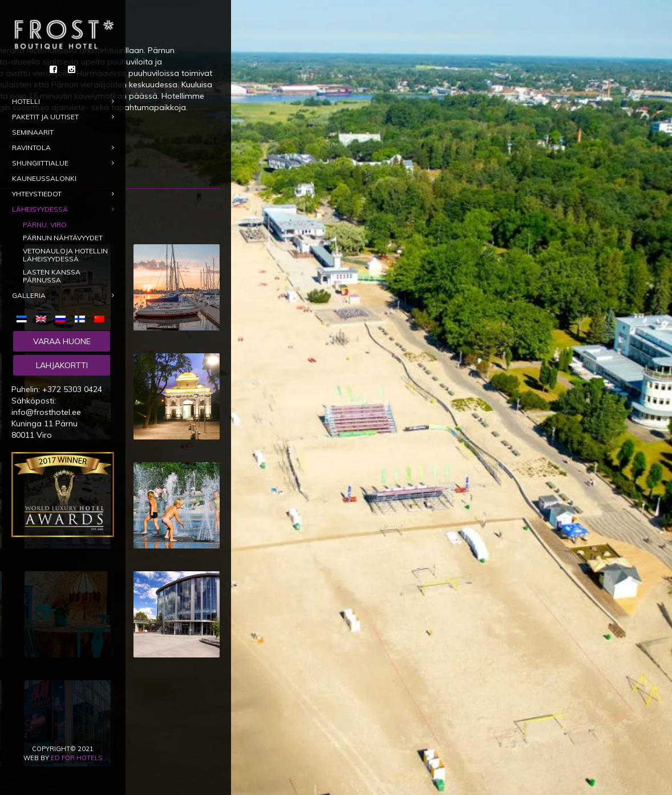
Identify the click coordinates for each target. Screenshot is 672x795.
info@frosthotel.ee (46, 412)
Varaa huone (62, 341)
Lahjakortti (62, 365)
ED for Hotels (76, 758)
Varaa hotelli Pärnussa (246, 148)
